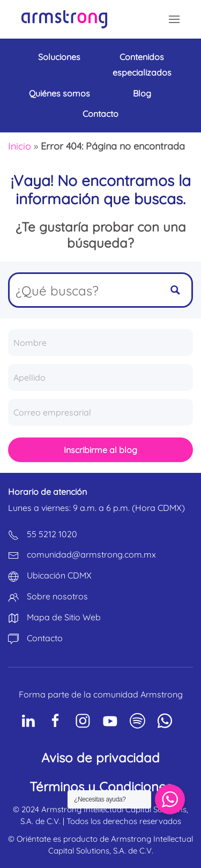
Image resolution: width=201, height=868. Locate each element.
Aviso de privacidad (100, 758)
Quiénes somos (59, 93)
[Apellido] (100, 377)
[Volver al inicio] (64, 19)
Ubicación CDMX (59, 575)
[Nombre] (100, 343)
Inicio (20, 146)
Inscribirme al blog (100, 450)
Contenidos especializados (142, 65)
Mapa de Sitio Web (64, 617)
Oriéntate (34, 839)
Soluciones (59, 57)
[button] (174, 19)
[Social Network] (28, 721)
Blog (142, 93)
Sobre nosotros (57, 596)
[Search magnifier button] (175, 290)
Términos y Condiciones (101, 787)
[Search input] (85, 290)
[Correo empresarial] (100, 412)
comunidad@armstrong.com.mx (91, 554)
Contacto (100, 114)
